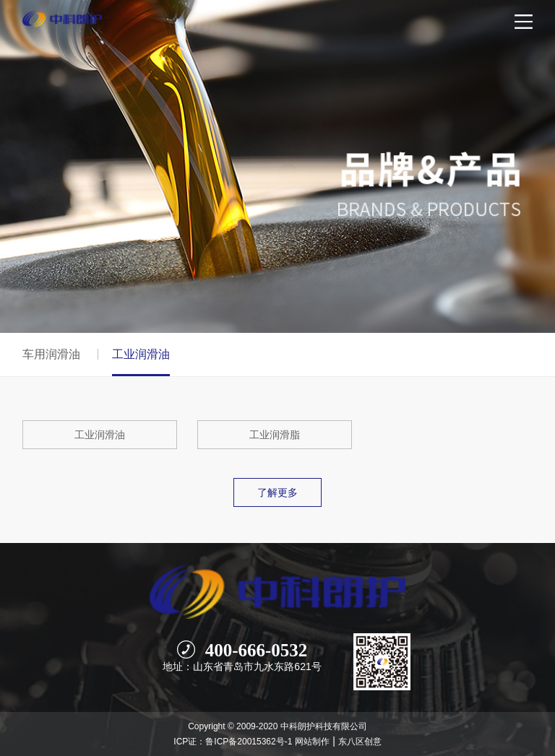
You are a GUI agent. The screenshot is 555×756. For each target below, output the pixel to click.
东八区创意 (360, 742)
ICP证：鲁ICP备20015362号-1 (233, 742)
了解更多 (277, 492)
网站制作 (312, 742)
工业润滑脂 (275, 435)
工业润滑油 (100, 435)
